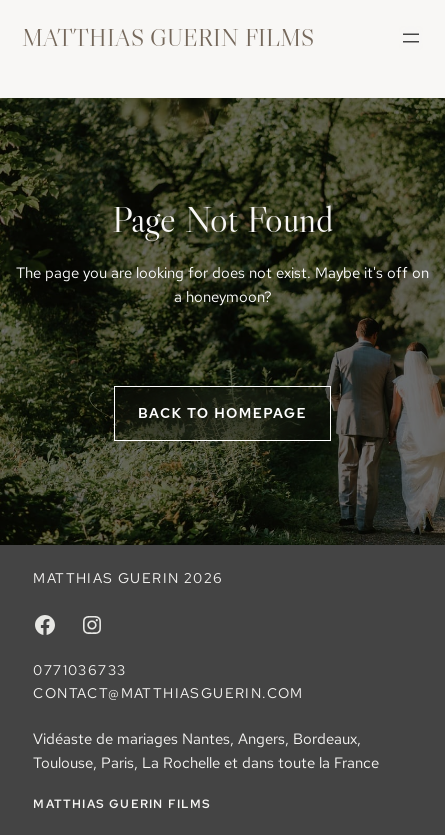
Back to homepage (222, 413)
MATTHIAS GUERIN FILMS (168, 37)
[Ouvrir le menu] (411, 38)
